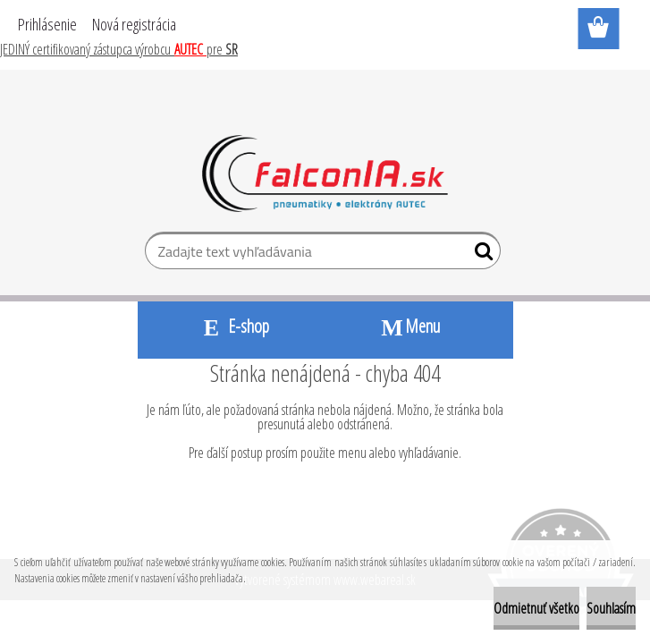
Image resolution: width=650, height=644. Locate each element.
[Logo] (325, 174)
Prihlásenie (47, 24)
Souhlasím (611, 608)
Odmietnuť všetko (536, 608)
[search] (480, 255)
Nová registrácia (134, 24)
